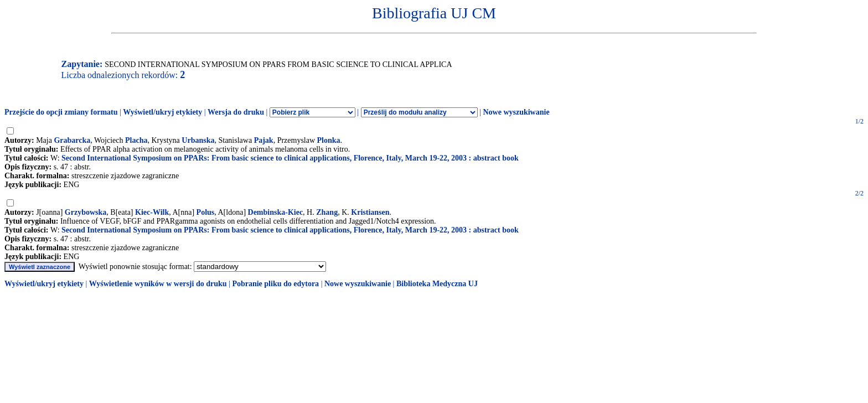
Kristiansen (370, 212)
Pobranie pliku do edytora (275, 284)
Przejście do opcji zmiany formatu (61, 112)
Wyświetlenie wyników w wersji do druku (158, 284)
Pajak (264, 140)
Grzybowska (86, 212)
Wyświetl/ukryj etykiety (162, 112)
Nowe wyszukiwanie (516, 112)
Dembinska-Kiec (276, 212)
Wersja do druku (236, 112)
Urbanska (198, 140)
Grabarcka (72, 140)
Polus (206, 212)
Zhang (327, 212)
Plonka (329, 140)
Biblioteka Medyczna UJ (437, 284)
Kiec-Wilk (152, 212)
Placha (136, 140)
